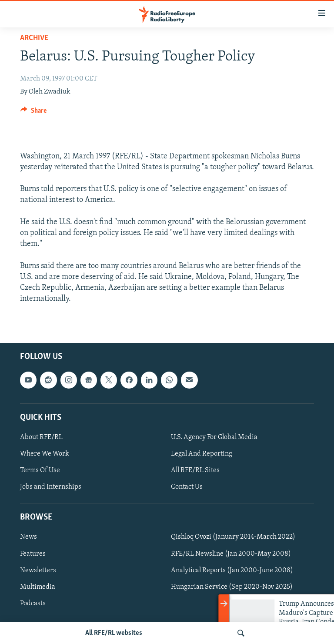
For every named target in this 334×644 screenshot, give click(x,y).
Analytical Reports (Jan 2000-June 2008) (232, 570)
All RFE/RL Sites (195, 470)
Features (33, 554)
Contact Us (187, 487)
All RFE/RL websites (114, 633)
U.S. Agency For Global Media (214, 437)
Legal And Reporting (202, 454)
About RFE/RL (41, 437)
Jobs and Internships (51, 487)
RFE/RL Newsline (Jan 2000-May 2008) (231, 554)
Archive (34, 38)
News (28, 537)
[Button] (33, 113)
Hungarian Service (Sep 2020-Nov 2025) (232, 587)
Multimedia (38, 587)
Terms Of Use (40, 470)
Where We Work (45, 454)
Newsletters (38, 570)
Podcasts (33, 604)
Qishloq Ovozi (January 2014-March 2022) (233, 537)
